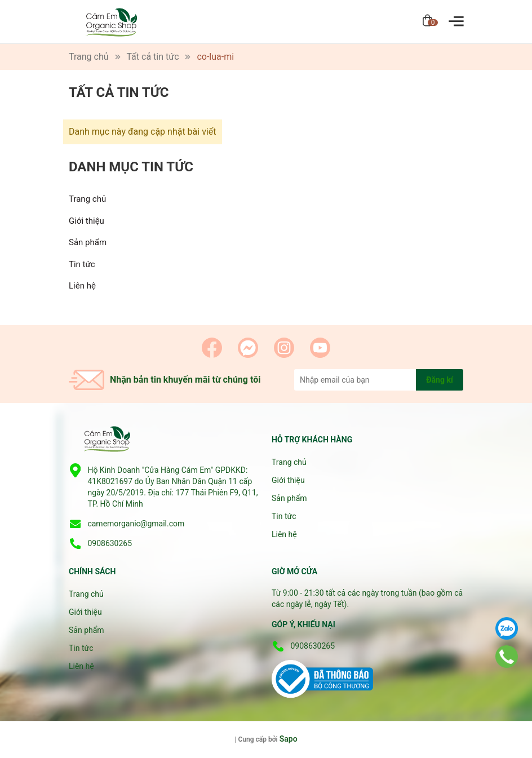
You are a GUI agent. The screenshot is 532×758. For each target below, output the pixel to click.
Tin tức (82, 264)
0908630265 (110, 543)
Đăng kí (439, 380)
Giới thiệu (87, 221)
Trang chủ (87, 199)
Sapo (289, 739)
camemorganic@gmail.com (136, 524)
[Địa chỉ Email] (379, 380)
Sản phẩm (88, 242)
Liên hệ (82, 286)
